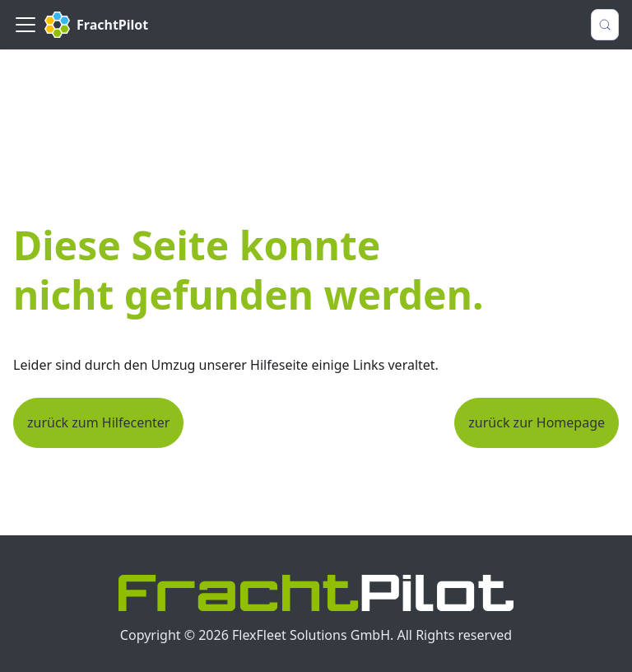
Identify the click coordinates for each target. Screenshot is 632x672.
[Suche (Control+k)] (605, 25)
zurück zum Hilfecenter (98, 422)
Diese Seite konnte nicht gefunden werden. (248, 270)
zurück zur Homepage (537, 422)
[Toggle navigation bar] (26, 25)
